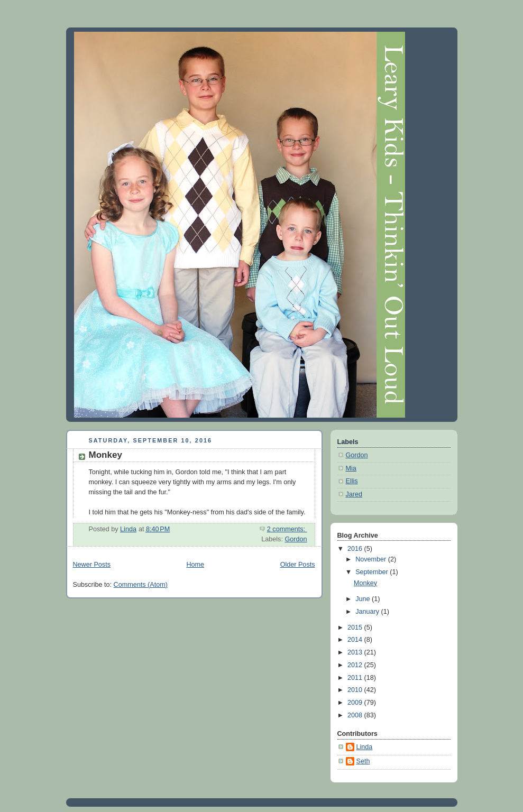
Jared (354, 494)
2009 (356, 703)
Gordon (296, 539)
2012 (356, 665)
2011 (356, 678)
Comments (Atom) (141, 585)
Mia (351, 468)
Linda (365, 747)
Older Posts (298, 565)
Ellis (352, 481)
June (364, 599)
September (373, 572)
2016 (356, 549)
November (372, 559)
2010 (356, 690)
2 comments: (287, 529)
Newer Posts (92, 565)
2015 (356, 628)
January (368, 612)
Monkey (105, 455)
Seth (363, 761)
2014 (356, 640)
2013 (356, 652)
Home (195, 565)
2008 (356, 715)
